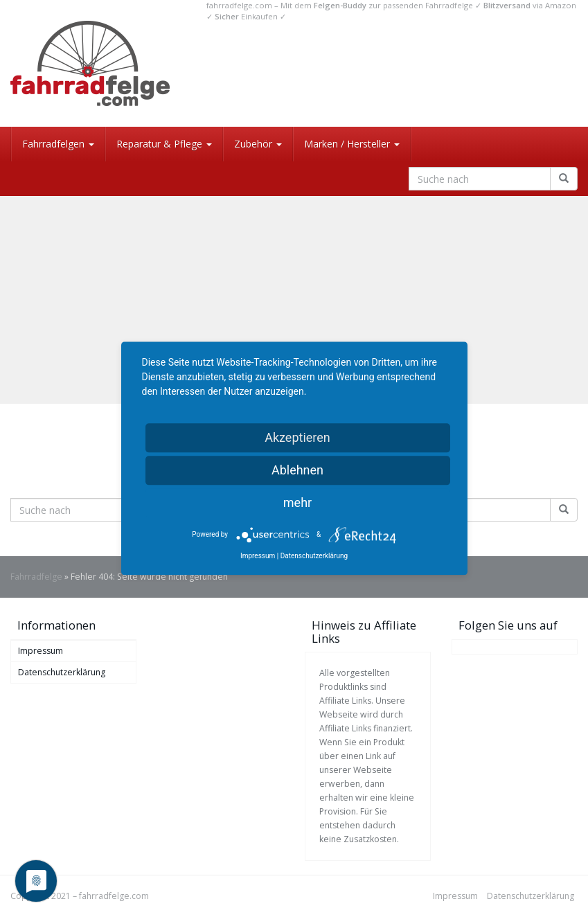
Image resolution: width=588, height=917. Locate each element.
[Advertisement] (294, 300)
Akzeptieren (297, 437)
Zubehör (258, 144)
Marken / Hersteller (352, 144)
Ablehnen (297, 470)
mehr (297, 502)
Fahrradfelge (36, 577)
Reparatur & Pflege (164, 144)
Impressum (41, 651)
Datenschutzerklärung (62, 672)
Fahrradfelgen (58, 144)
